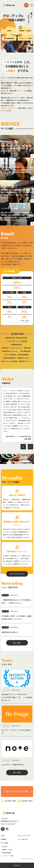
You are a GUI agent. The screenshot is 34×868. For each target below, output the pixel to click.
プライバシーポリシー (27, 859)
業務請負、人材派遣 (7, 850)
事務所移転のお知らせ (10, 632)
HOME (3, 836)
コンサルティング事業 (8, 856)
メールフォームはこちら (17, 791)
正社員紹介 (5, 847)
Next (30, 447)
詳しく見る (17, 643)
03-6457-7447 (10, 801)
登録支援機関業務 (7, 853)
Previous (23, 447)
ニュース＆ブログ (23, 839)
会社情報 (3, 839)
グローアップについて (17, 574)
